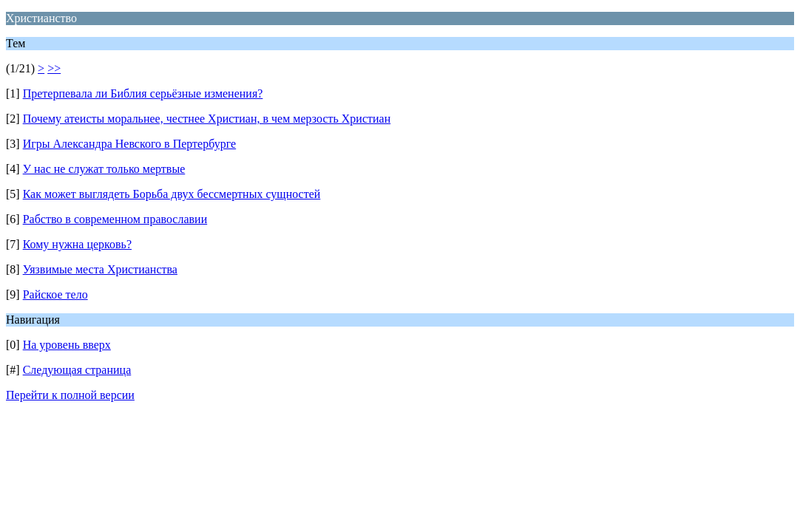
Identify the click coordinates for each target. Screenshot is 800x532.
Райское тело (55, 294)
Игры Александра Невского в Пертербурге (130, 144)
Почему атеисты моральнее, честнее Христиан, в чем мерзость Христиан (207, 119)
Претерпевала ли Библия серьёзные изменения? (143, 93)
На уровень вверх (67, 345)
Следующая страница (77, 370)
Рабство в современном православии (115, 219)
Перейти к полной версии (70, 395)
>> (54, 68)
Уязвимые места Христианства (100, 269)
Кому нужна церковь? (77, 244)
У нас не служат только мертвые (104, 169)
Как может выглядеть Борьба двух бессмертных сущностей (172, 194)
